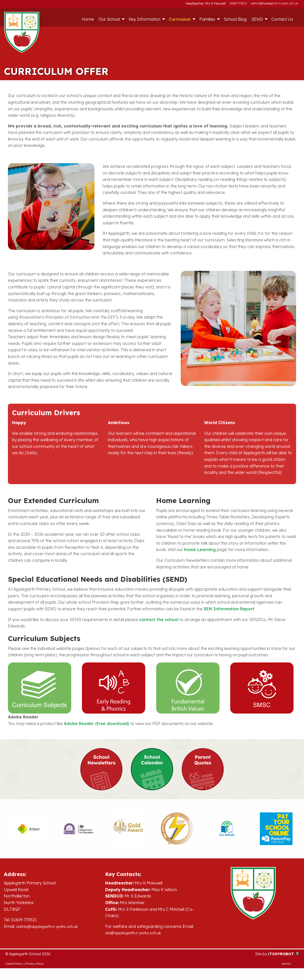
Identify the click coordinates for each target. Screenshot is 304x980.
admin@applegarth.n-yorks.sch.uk (275, 3)
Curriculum (180, 19)
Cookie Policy (14, 964)
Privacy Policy (35, 964)
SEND (257, 19)
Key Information (144, 19)
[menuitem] (88, 19)
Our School (109, 19)
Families (207, 19)
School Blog (235, 19)
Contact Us (282, 19)
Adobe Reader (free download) (96, 724)
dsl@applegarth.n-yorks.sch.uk (135, 933)
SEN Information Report (229, 609)
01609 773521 (238, 3)
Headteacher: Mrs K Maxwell (206, 3)
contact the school (159, 620)
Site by (259, 954)
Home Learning (200, 550)
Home (88, 19)
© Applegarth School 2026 (31, 954)
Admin (286, 964)
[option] (29, 829)
